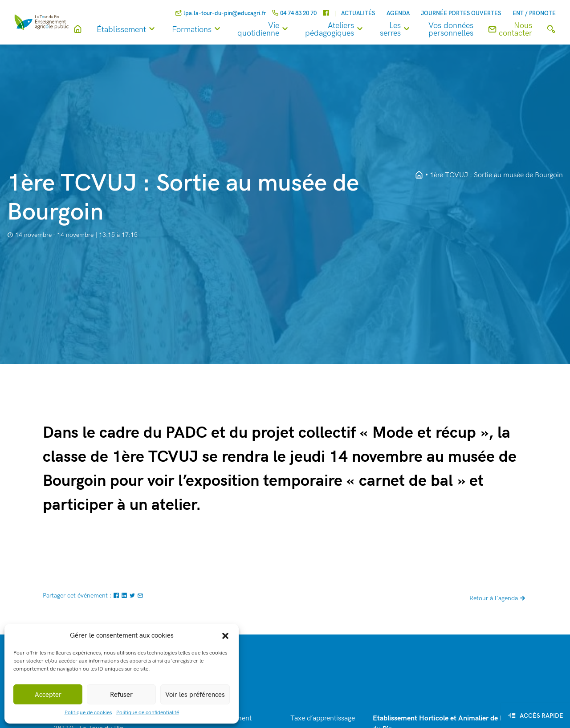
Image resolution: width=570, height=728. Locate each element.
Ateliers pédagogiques (337, 30)
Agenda (398, 14)
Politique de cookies (88, 713)
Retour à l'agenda (498, 598)
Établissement (129, 29)
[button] (225, 635)
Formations (199, 29)
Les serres (398, 30)
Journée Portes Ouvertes (461, 14)
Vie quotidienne (266, 30)
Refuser (121, 695)
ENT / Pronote (534, 14)
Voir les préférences (195, 695)
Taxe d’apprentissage (323, 718)
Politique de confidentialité (148, 713)
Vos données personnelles (451, 30)
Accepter (48, 695)
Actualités (358, 14)
